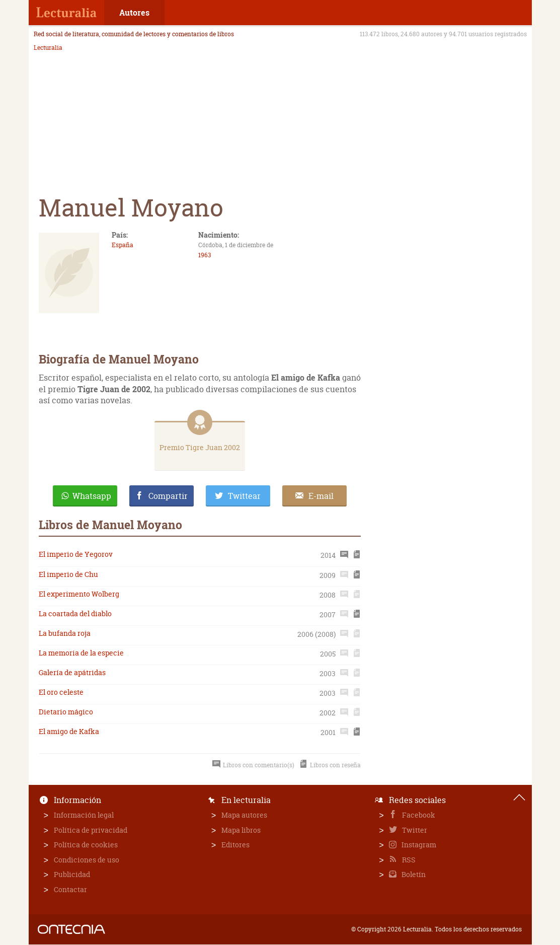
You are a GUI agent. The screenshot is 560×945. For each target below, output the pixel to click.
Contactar (70, 889)
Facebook (418, 815)
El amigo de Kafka (69, 731)
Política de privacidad (91, 830)
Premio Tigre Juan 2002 (200, 447)
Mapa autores (244, 815)
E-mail (321, 496)
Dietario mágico (66, 712)
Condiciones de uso (87, 860)
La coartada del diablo (75, 613)
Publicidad (72, 874)
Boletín (413, 874)
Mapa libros (241, 830)
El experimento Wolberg (79, 594)
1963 (205, 255)
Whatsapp (92, 496)
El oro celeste (61, 692)
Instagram (418, 845)
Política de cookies (86, 845)
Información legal (84, 815)
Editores (235, 845)
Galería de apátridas (72, 672)
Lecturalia (48, 48)
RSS (408, 860)
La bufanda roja (65, 633)
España (123, 245)
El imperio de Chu (68, 574)
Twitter (414, 830)
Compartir (168, 496)
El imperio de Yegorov (76, 554)
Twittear (244, 496)
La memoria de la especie (81, 653)
